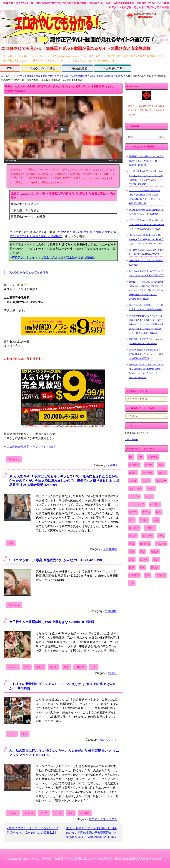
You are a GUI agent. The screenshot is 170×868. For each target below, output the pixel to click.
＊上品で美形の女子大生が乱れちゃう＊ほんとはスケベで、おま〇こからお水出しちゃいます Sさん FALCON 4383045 (146, 178)
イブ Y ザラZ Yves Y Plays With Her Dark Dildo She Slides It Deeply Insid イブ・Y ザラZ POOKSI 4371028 (146, 225)
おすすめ (13, 667)
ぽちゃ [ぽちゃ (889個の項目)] (162, 473)
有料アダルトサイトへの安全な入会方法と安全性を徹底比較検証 (53, 257)
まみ (11, 543)
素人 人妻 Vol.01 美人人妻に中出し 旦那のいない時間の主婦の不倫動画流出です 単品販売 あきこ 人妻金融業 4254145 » (92, 833)
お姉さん (13, 813)
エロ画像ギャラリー (112, 68)
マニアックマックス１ (103, 819)
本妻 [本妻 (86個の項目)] (132, 552)
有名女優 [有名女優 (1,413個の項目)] (161, 544)
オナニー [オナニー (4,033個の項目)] (161, 481)
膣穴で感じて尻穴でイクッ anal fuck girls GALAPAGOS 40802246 (146, 341)
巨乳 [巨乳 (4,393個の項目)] (161, 536)
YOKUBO (111, 611)
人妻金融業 (110, 549)
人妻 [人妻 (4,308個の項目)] (156, 520)
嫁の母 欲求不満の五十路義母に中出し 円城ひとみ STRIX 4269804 (146, 212)
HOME (10, 68)
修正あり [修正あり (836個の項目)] (134, 528)
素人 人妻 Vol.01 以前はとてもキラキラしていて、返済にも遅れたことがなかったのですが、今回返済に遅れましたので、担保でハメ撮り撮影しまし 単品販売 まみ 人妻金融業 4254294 (64, 480)
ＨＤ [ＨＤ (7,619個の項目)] (132, 583)
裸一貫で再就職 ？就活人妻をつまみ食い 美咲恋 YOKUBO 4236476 (146, 252)
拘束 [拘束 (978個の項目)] (132, 544)
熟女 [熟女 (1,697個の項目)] (132, 559)
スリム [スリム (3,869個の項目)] (149, 496)
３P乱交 (80, 667)
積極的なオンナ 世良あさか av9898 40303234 (146, 263)
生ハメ (58, 813)
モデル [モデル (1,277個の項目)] (146, 512)
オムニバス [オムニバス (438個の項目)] (135, 488)
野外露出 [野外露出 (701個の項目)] (134, 575)
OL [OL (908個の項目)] (131, 457)
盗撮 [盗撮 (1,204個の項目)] (132, 567)
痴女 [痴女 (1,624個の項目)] (156, 559)
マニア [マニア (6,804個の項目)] (133, 512)
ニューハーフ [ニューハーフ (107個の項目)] (137, 504)
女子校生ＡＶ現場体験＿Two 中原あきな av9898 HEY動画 (52, 622)
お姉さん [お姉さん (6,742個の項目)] (134, 465)
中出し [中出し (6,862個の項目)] (144, 520)
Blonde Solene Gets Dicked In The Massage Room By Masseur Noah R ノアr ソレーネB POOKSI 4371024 (146, 239)
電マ (66, 667)
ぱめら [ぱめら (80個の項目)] (133, 473)
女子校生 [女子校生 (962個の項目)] (147, 536)
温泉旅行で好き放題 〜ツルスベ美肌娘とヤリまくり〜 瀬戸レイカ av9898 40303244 (146, 161)
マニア (12, 734)
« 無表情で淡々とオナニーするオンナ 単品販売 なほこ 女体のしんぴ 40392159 (32, 830)
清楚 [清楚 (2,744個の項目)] (142, 552)
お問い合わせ (132, 440)
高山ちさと (14, 459)
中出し (40, 667)
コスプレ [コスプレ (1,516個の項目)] (134, 496)
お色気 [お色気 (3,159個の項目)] (149, 465)
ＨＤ (94, 667)
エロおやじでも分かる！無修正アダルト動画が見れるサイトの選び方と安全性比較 (44, 76)
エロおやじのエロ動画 (41, 68)
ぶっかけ (29, 813)
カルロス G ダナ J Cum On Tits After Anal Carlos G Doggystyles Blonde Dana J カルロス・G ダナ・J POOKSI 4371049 (146, 371)
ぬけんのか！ (109, 740)
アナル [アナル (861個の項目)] (133, 481)
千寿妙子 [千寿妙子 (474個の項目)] (150, 528)
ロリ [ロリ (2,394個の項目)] (132, 520)
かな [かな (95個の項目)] (161, 465)
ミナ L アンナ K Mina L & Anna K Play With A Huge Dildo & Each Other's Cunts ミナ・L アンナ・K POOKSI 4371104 (145, 197)
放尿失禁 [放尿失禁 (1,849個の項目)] (145, 544)
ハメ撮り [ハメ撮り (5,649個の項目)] (155, 504)
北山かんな (14, 605)
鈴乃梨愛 (85, 813)
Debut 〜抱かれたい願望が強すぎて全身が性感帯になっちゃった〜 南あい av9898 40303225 (146, 354)
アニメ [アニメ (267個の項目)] (146, 481)
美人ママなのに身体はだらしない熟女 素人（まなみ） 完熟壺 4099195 (146, 307)
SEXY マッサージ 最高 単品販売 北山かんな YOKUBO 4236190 (56, 560)
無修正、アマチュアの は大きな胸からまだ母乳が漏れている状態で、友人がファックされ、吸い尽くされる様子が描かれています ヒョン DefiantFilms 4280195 (146, 290)
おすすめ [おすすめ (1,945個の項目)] (153, 457)
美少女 (54, 667)
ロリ (27, 667)
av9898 (119, 76)
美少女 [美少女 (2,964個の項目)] (155, 567)
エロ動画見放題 (77, 68)
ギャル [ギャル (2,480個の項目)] (151, 488)
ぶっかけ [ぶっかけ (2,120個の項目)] (147, 473)
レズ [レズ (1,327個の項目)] (159, 512)
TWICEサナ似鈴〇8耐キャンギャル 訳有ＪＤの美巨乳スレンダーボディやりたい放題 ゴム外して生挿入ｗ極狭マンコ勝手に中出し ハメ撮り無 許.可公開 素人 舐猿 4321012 (146, 324)
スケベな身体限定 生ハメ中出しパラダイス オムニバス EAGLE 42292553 (147, 273)
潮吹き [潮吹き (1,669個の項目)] (155, 552)
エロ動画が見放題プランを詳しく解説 (31, 447)
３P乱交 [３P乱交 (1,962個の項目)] (161, 575)
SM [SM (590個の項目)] (140, 457)
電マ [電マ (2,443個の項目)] (147, 575)
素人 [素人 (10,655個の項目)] (142, 567)
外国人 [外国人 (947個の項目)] (133, 536)
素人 (25, 734)
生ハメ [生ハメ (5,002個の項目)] (144, 559)
